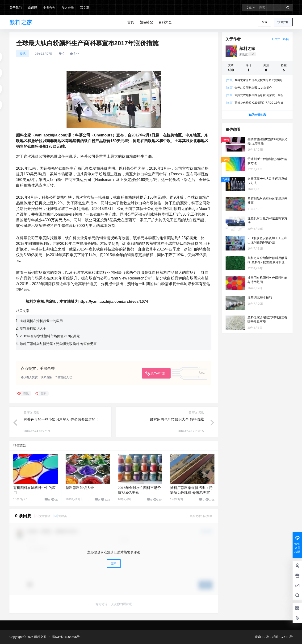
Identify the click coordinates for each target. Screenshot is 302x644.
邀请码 (32, 8)
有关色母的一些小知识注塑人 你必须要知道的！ (61, 419)
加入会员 (68, 8)
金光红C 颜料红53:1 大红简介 (249, 88)
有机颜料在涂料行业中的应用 (41, 321)
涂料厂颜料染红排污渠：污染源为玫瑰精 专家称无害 (58, 344)
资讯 (23, 54)
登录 (265, 22)
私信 (286, 39)
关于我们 (16, 8)
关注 (276, 39)
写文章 (85, 8)
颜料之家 (40, 637)
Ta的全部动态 (257, 115)
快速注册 (283, 22)
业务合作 (49, 8)
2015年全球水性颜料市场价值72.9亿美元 (50, 336)
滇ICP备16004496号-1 (67, 637)
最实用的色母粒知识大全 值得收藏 (177, 419)
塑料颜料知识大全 (33, 328)
